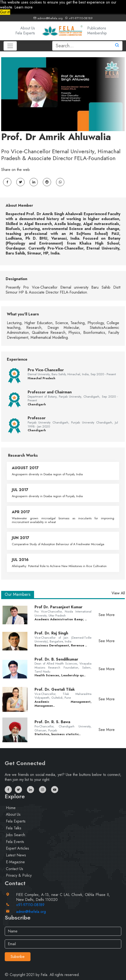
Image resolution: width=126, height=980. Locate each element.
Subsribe (18, 957)
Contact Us (15, 869)
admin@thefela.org (48, 18)
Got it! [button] (5, 12)
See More (107, 615)
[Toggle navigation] (10, 46)
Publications (97, 28)
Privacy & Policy (19, 875)
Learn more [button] (24, 7)
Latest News (16, 855)
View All (118, 593)
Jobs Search (15, 835)
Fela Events (15, 842)
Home (11, 808)
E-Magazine (15, 862)
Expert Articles (17, 848)
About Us (28, 28)
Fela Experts (25, 33)
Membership (97, 33)
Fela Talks (14, 828)
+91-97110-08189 (79, 18)
